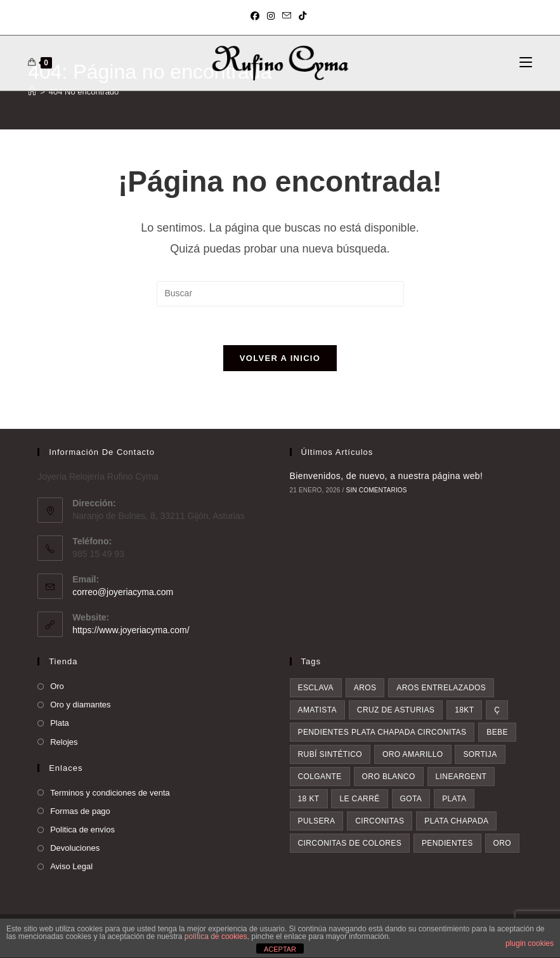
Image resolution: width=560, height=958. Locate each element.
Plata (60, 723)
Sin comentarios (377, 490)
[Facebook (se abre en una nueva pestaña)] (257, 16)
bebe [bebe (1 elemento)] (497, 732)
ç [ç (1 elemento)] (497, 710)
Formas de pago (80, 811)
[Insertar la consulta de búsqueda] (280, 294)
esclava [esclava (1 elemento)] (316, 688)
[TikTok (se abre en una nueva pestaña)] (303, 16)
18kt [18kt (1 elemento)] (464, 710)
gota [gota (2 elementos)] (411, 799)
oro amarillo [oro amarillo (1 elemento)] (413, 754)
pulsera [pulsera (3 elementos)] (317, 821)
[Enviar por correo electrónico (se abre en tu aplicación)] (287, 16)
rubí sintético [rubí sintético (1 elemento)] (330, 754)
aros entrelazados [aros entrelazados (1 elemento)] (441, 688)
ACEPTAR (280, 949)
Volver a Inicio (280, 358)
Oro (57, 686)
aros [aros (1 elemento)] (365, 688)
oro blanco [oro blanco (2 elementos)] (389, 777)
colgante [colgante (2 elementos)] (320, 777)
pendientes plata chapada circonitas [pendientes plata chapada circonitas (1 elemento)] (382, 732)
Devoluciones (75, 848)
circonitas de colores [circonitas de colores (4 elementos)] (350, 843)
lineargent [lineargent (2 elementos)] (461, 777)
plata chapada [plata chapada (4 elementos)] (456, 821)
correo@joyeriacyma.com (123, 592)
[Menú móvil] (526, 63)
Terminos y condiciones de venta (110, 793)
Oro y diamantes (80, 705)
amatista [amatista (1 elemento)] (317, 710)
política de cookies (216, 936)
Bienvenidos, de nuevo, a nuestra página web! (387, 476)
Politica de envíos (82, 830)
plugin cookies (530, 943)
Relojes (64, 742)
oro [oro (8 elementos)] (503, 843)
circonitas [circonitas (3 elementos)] (380, 821)
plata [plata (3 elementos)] (454, 799)
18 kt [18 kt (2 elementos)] (309, 799)
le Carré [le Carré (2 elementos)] (359, 799)
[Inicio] (32, 92)
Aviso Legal (71, 866)
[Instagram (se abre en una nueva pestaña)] (271, 16)
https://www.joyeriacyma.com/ (131, 630)
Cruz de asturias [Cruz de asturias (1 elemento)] (396, 710)
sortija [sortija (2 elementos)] (480, 754)
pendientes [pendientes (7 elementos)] (447, 843)
